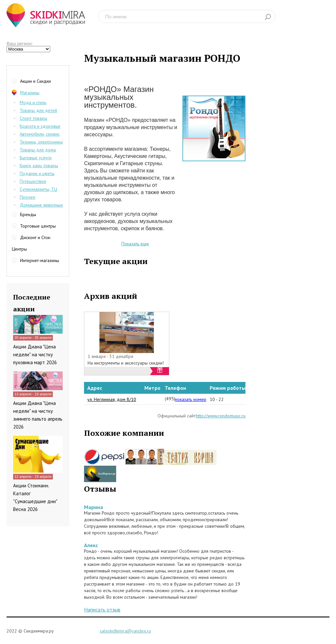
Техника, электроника (41, 142)
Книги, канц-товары (39, 166)
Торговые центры (38, 226)
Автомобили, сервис (40, 134)
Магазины (30, 93)
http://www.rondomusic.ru (221, 416)
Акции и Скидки (35, 81)
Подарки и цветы (37, 173)
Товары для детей (38, 110)
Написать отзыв (102, 610)
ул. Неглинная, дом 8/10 (112, 399)
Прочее (28, 197)
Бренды (28, 214)
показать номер (191, 399)
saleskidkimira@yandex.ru (125, 631)
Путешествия (33, 181)
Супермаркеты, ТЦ (38, 189)
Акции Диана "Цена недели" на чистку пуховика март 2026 (35, 355)
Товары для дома (38, 150)
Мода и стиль (33, 102)
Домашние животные (41, 205)
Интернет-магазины (40, 260)
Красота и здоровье (40, 126)
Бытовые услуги (36, 158)
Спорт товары (33, 118)
